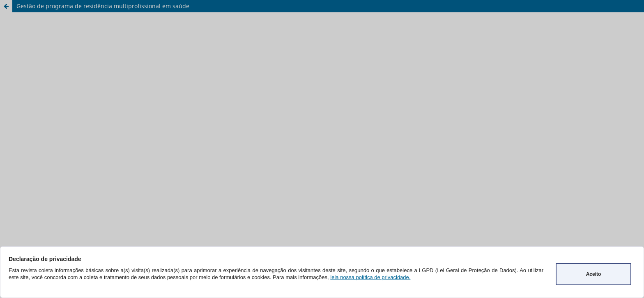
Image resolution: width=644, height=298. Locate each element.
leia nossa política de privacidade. (370, 277)
